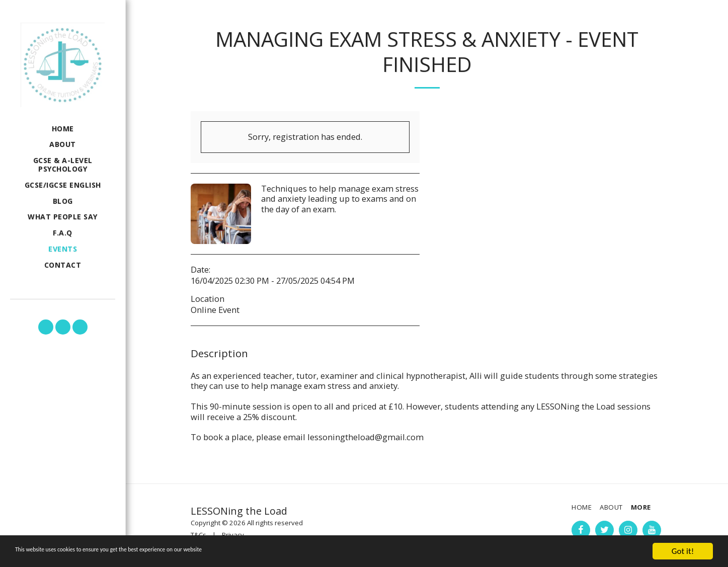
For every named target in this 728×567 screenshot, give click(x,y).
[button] (46, 327)
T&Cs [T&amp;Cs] (198, 535)
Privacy (233, 535)
